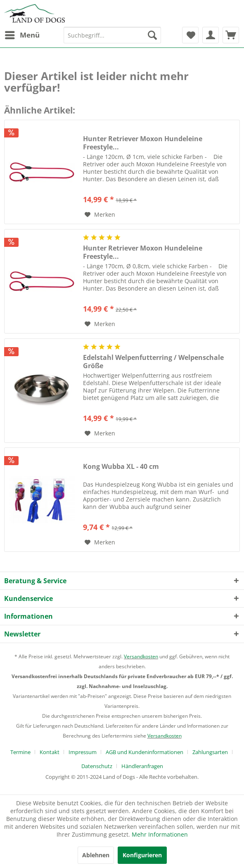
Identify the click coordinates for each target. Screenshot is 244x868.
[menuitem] (22, 35)
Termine (20, 752)
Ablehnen (96, 855)
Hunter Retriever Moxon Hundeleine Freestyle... (143, 143)
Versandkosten (141, 656)
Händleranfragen (142, 766)
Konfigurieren (142, 855)
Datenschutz (97, 766)
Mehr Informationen (160, 834)
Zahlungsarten (210, 752)
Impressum (83, 752)
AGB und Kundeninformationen (145, 752)
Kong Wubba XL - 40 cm (121, 467)
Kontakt (50, 752)
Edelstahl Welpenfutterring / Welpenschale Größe (153, 362)
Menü (22, 34)
